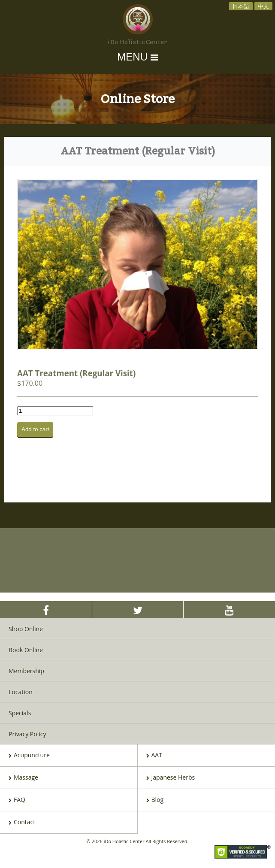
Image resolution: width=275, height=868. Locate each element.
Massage (23, 778)
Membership (26, 671)
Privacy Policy (27, 734)
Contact (22, 823)
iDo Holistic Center (137, 42)
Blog (155, 800)
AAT (154, 756)
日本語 (241, 6)
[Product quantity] (55, 411)
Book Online (26, 650)
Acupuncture (29, 756)
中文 (263, 6)
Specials (20, 713)
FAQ (17, 800)
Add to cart (35, 429)
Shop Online (26, 629)
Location (21, 692)
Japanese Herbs (171, 778)
